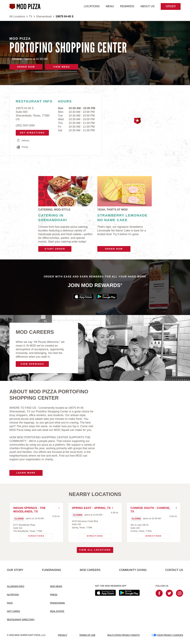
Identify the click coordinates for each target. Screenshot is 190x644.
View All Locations (95, 550)
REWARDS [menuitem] (127, 6)
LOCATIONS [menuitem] (92, 6)
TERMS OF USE (87, 635)
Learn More (26, 473)
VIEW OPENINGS (32, 364)
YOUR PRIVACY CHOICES (167, 635)
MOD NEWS (56, 586)
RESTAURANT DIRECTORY (21, 620)
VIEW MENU (62, 67)
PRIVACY (63, 635)
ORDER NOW (26, 67)
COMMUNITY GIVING (133, 570)
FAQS (10, 603)
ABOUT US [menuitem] (147, 6)
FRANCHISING (57, 603)
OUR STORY (15, 570)
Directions (32, 535)
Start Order (55, 249)
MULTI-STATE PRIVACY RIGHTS (124, 635)
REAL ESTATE (57, 611)
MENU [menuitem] (110, 6)
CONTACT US (174, 570)
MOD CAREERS (90, 570)
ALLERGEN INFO (16, 586)
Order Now (114, 249)
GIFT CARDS (13, 611)
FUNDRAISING (52, 570)
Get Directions (31, 132)
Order (171, 6)
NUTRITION (13, 595)
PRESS (54, 595)
